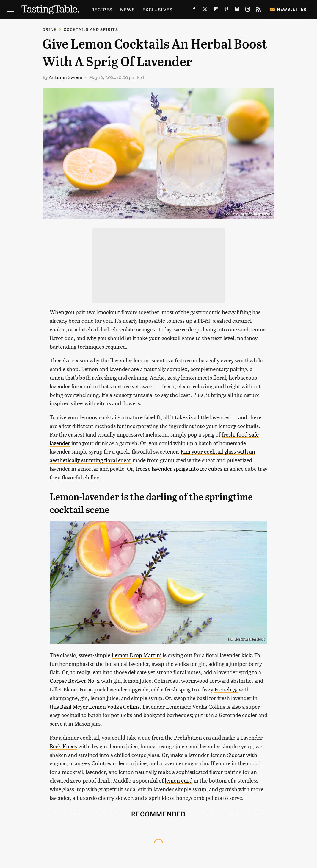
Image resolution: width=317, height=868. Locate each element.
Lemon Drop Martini (136, 655)
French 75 (226, 689)
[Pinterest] (226, 10)
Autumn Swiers (65, 77)
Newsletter (288, 9)
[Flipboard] (216, 10)
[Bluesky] (237, 10)
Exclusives (157, 9)
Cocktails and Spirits (91, 29)
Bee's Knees (63, 746)
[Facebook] (194, 10)
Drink (50, 29)
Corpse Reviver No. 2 (75, 681)
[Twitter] (205, 10)
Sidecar (236, 755)
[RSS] (258, 10)
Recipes (102, 9)
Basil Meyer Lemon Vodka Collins (100, 706)
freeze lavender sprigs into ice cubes (179, 469)
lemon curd (179, 780)
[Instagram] (248, 10)
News (127, 9)
